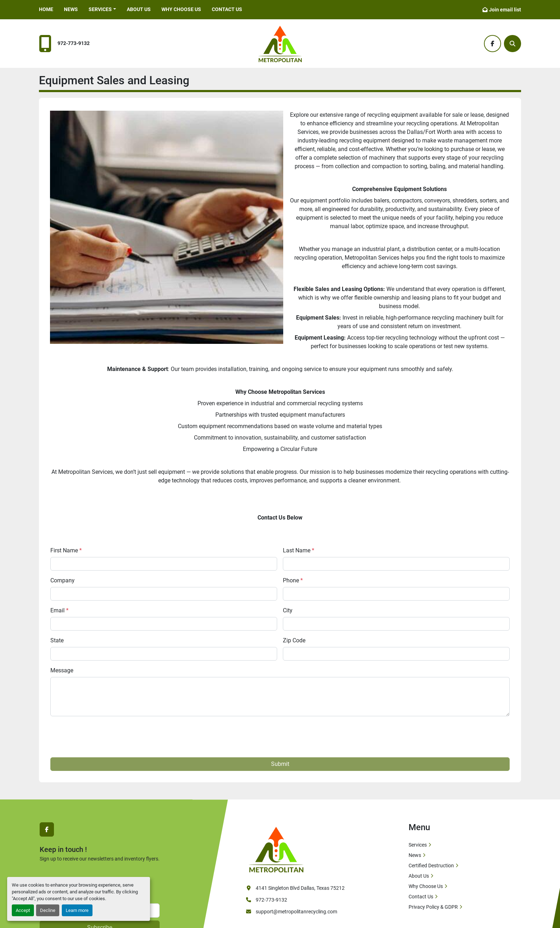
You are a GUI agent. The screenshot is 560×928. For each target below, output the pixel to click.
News (71, 9)
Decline (48, 910)
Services (418, 845)
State (57, 640)
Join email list (505, 10)
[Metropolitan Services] (276, 849)
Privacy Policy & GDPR (433, 907)
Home (46, 9)
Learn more (77, 910)
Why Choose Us (181, 9)
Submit (280, 764)
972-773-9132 (74, 43)
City (288, 610)
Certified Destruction (431, 866)
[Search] (512, 44)
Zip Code (294, 640)
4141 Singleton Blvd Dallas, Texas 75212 (300, 888)
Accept (23, 910)
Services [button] (100, 9)
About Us (139, 9)
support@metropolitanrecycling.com (296, 912)
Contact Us (227, 9)
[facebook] (492, 44)
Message (62, 670)
